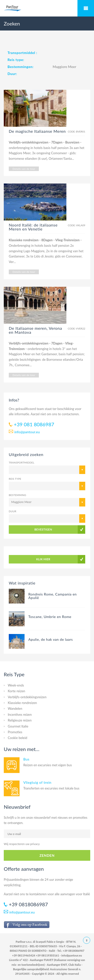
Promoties (15, 732)
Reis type (15, 479)
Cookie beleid (18, 738)
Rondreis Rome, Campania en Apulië (53, 596)
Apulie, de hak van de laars (51, 639)
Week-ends (16, 685)
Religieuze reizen (20, 720)
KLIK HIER (43, 559)
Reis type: (16, 60)
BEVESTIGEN (43, 529)
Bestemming (18, 495)
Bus (26, 759)
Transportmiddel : (22, 53)
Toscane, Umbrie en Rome (50, 617)
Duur (13, 511)
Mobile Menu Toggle (86, 8)
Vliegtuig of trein (37, 782)
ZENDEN (47, 855)
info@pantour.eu (27, 432)
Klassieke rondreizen (22, 703)
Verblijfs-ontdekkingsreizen (27, 697)
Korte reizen (16, 691)
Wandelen (15, 708)
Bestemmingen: (21, 67)
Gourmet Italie (18, 726)
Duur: (12, 74)
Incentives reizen (20, 714)
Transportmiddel (22, 462)
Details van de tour (24, 169)
